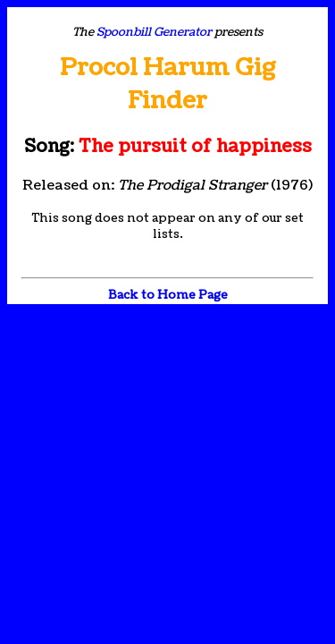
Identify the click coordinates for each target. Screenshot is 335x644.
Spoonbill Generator (154, 32)
